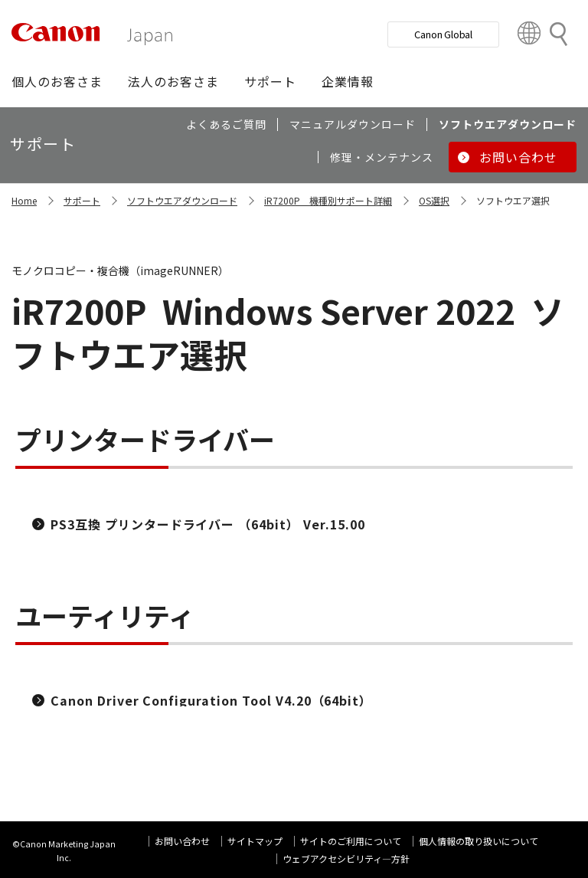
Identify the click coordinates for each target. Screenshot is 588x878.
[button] (57, 81)
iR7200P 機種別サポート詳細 (328, 200)
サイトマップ (255, 841)
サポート (82, 200)
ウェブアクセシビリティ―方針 (346, 858)
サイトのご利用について (351, 841)
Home (24, 200)
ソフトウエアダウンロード (182, 200)
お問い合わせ (182, 841)
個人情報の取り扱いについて (479, 841)
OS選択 (434, 200)
